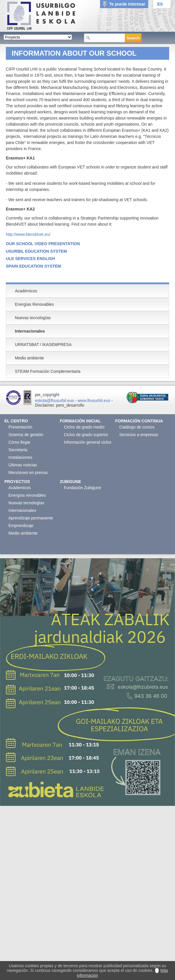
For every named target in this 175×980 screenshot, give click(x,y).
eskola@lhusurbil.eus (54, 401)
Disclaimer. (45, 405)
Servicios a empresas (139, 435)
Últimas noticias (23, 465)
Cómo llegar (19, 442)
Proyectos (17, 482)
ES (160, 4)
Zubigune (70, 482)
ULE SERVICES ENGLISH (30, 259)
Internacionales (22, 510)
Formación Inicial (80, 421)
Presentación (20, 427)
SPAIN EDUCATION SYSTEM (33, 266)
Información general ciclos (88, 442)
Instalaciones (20, 457)
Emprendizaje (21, 526)
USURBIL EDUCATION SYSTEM (36, 251)
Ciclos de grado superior (86, 435)
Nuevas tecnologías (26, 503)
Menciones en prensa (28, 473)
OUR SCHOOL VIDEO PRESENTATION (43, 244)
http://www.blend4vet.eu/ (28, 234)
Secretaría (18, 450)
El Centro (16, 421)
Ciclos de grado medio (84, 427)
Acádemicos (20, 488)
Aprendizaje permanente (31, 518)
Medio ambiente (23, 533)
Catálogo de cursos (137, 427)
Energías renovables (27, 495)
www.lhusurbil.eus (94, 401)
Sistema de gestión (26, 435)
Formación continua (139, 421)
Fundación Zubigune (83, 488)
